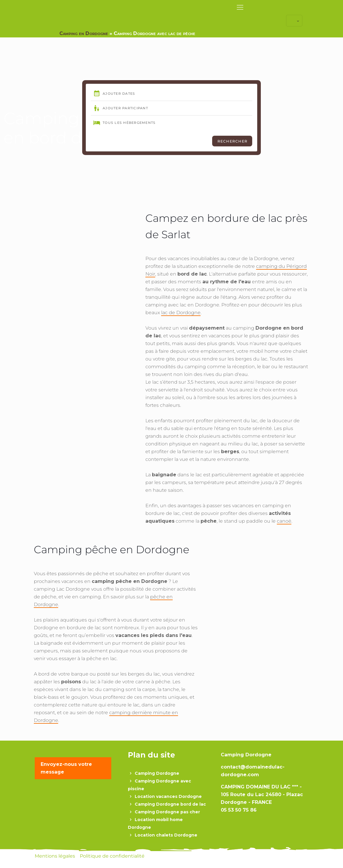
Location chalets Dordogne (166, 835)
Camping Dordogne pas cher (167, 812)
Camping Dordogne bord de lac (170, 804)
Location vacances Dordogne (168, 796)
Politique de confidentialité (112, 856)
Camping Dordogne (157, 773)
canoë (284, 521)
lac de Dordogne (181, 313)
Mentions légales (55, 856)
